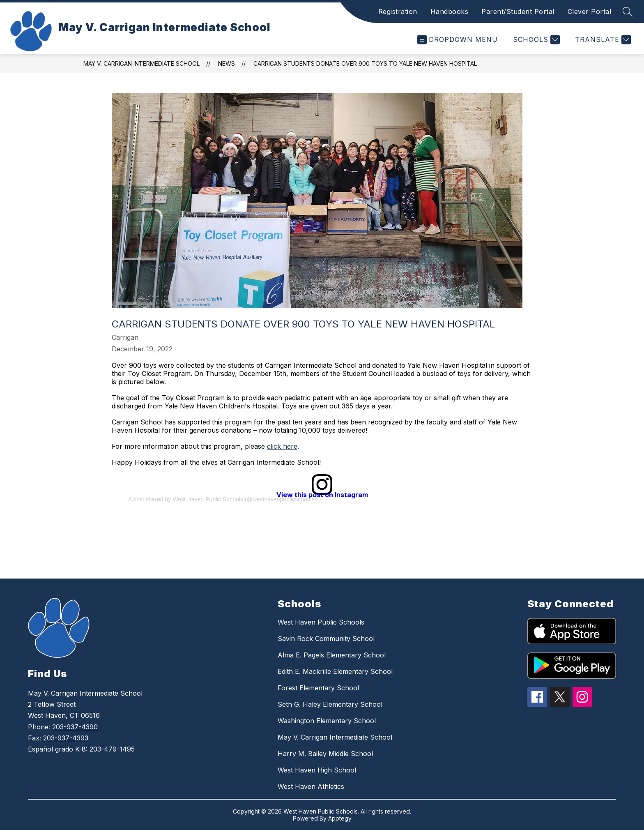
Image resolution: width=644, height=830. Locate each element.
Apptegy (340, 818)
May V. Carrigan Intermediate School (141, 63)
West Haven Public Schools (321, 622)
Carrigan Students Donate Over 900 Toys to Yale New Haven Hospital (365, 63)
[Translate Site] (602, 40)
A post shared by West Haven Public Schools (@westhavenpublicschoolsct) (224, 499)
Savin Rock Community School (326, 639)
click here (282, 446)
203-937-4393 (66, 738)
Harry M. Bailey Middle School (325, 754)
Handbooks (450, 12)
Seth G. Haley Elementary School (330, 704)
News (227, 63)
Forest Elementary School (318, 688)
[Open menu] (458, 40)
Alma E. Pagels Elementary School (332, 655)
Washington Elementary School (327, 721)
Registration (398, 12)
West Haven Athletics (311, 786)
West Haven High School (317, 770)
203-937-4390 (75, 727)
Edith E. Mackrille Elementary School (335, 671)
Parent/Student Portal (518, 12)
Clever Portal (590, 12)
